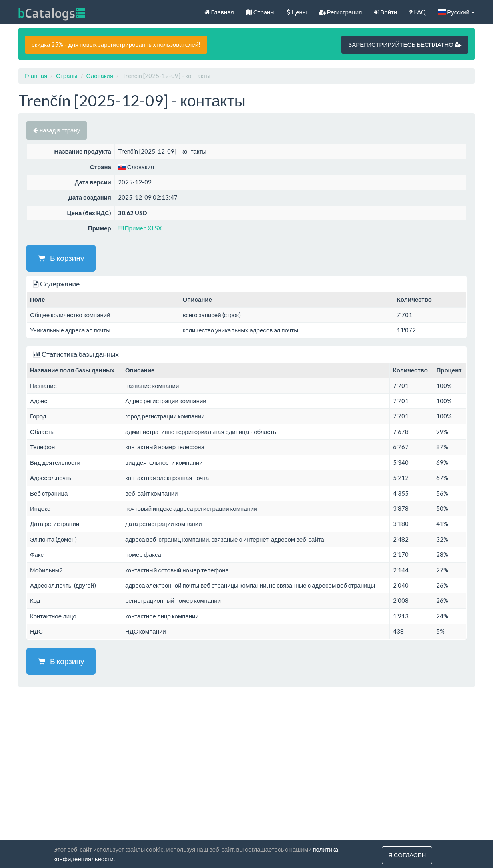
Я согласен (407, 855)
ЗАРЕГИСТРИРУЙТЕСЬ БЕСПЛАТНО (405, 44)
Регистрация (341, 12)
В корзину (61, 258)
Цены (297, 12)
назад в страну (57, 130)
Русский (456, 12)
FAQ (417, 12)
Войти (385, 12)
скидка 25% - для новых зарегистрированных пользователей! (116, 44)
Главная (219, 12)
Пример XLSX (140, 228)
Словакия (100, 76)
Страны (260, 12)
